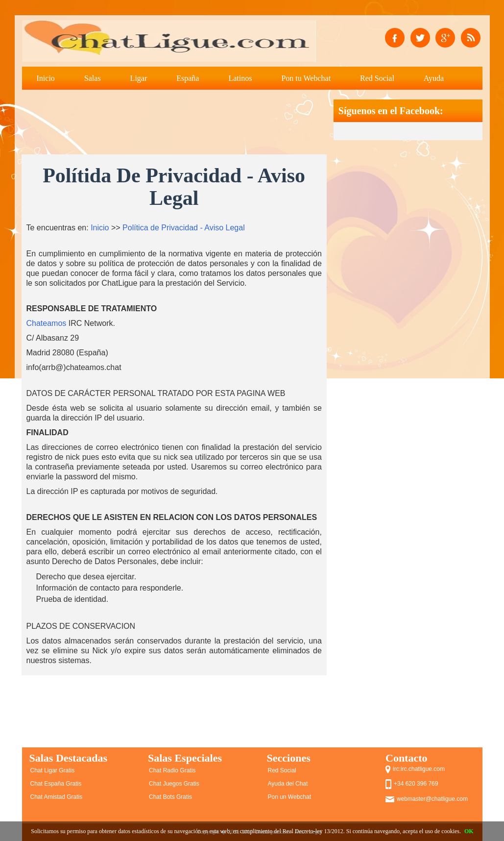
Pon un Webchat (290, 797)
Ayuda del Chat (288, 784)
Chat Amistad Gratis (57, 797)
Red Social (377, 78)
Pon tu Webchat (306, 78)
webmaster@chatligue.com (432, 799)
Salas (93, 78)
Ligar (139, 78)
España (188, 78)
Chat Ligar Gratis (53, 770)
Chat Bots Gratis (170, 797)
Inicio (46, 78)
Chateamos (47, 323)
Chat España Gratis (56, 784)
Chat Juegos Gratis (174, 784)
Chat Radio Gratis (172, 770)
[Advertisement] (200, 122)
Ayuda (434, 78)
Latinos (240, 78)
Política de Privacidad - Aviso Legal (184, 228)
